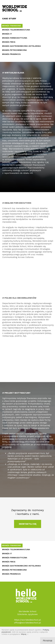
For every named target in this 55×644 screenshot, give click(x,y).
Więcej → (25, 634)
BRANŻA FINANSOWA (12, 26)
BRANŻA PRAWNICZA (11, 54)
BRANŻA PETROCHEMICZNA (14, 50)
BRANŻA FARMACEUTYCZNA (15, 38)
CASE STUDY (9, 19)
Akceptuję (48, 641)
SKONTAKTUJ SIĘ (28, 524)
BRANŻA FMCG (9, 42)
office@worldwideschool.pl (27, 623)
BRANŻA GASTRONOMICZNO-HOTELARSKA (21, 46)
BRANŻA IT (7, 34)
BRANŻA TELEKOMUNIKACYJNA (16, 30)
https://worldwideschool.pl (28, 620)
